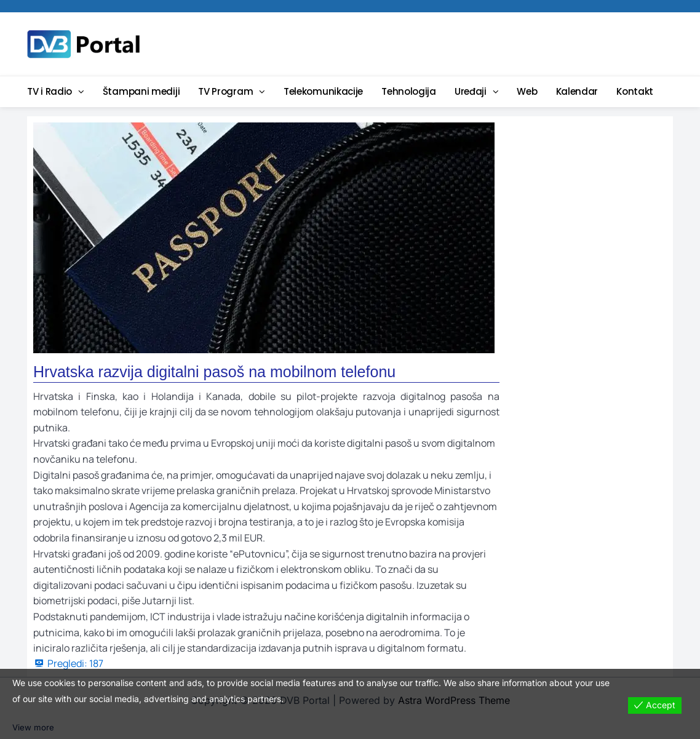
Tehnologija (409, 91)
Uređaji (471, 91)
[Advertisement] (445, 43)
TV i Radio (50, 91)
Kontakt (635, 91)
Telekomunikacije (323, 91)
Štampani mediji (141, 91)
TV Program (225, 91)
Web (527, 91)
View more (34, 728)
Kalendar (577, 91)
